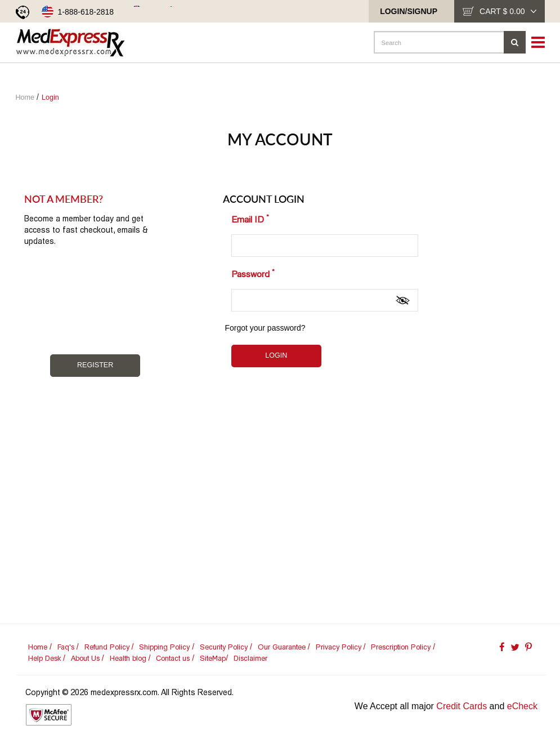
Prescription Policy (401, 647)
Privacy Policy (339, 647)
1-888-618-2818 (86, 12)
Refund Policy (107, 647)
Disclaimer (250, 658)
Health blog (128, 658)
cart (508, 11)
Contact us (173, 658)
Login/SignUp (409, 11)
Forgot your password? (265, 328)
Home (25, 97)
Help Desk (44, 658)
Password (253, 273)
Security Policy (224, 647)
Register (95, 365)
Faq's (66, 647)
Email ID (250, 219)
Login (50, 97)
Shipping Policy (164, 647)
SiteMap (213, 658)
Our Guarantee (282, 647)
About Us (85, 658)
